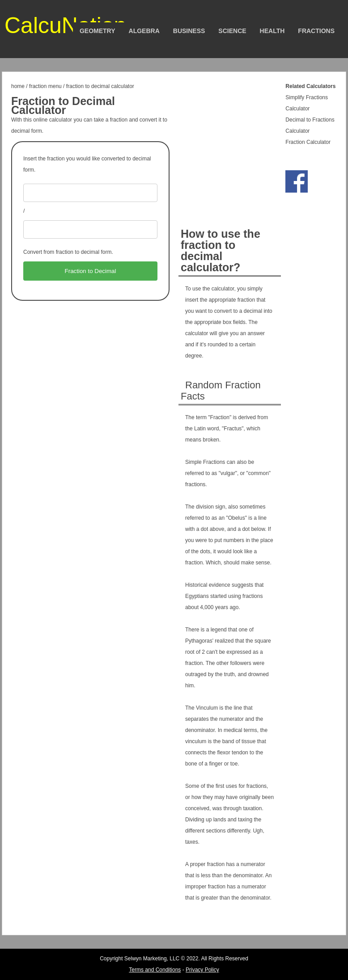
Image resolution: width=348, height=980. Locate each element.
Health (272, 31)
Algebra (144, 31)
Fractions (316, 31)
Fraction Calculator (308, 142)
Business (189, 31)
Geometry (98, 31)
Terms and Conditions (155, 970)
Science (232, 31)
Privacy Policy (202, 970)
